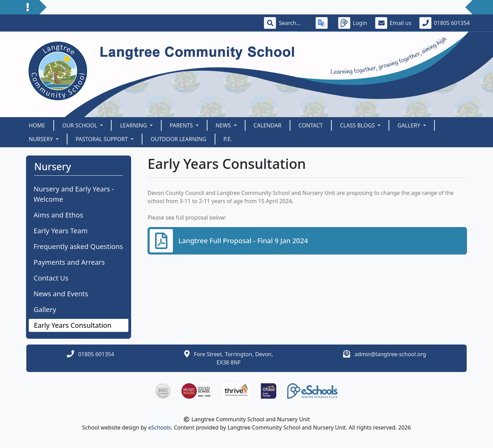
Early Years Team (61, 231)
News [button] (224, 125)
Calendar (268, 125)
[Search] (293, 23)
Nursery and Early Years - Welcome (74, 194)
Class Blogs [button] (358, 125)
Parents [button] (182, 125)
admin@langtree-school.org (390, 354)
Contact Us (51, 278)
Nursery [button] (42, 139)
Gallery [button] (410, 125)
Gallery (45, 309)
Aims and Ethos (58, 215)
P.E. (228, 139)
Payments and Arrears (69, 262)
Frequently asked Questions (78, 246)
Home (37, 125)
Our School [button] (81, 125)
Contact (311, 125)
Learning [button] (134, 125)
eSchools (160, 427)
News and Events (61, 294)
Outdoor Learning (179, 139)
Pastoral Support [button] (103, 139)
